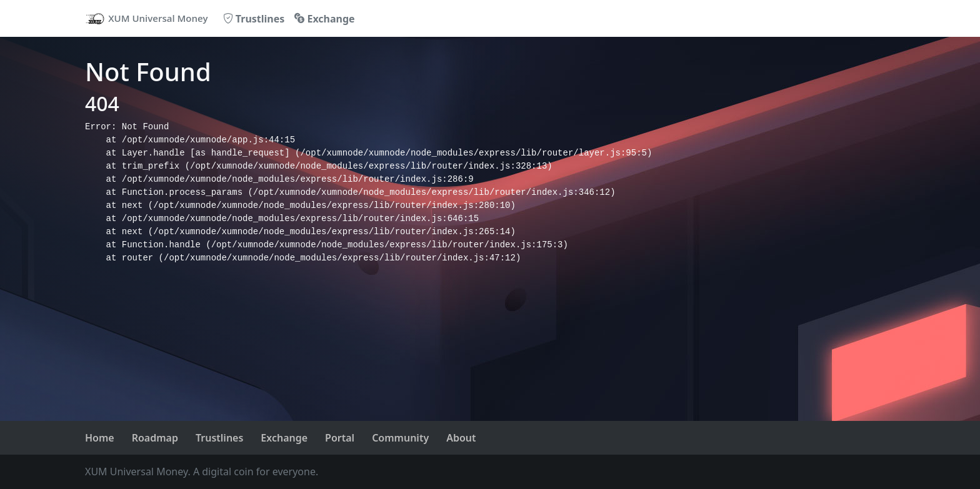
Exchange (324, 19)
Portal (340, 438)
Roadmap (155, 438)
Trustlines (254, 19)
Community (400, 438)
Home (100, 438)
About (461, 438)
